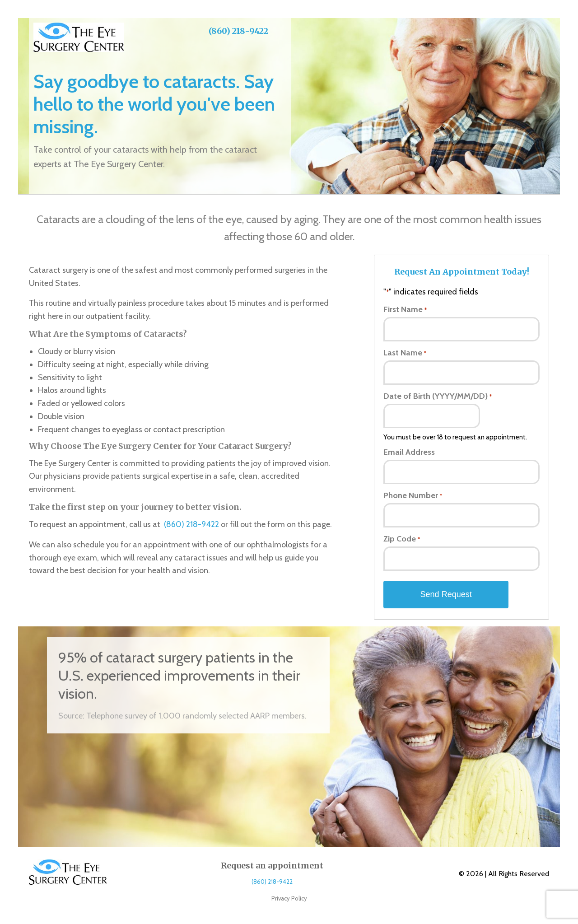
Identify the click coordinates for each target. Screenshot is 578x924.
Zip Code (401, 539)
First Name (405, 309)
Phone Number (413, 495)
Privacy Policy (289, 898)
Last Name (405, 353)
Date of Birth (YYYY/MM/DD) (437, 396)
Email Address (409, 452)
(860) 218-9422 (238, 31)
